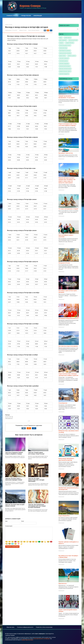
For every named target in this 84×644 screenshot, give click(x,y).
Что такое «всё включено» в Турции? (68, 209)
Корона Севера (30, 6)
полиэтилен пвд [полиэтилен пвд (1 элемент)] (63, 48)
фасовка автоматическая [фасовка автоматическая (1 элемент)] (65, 69)
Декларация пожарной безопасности (69, 318)
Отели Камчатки (63, 403)
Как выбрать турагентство (66, 153)
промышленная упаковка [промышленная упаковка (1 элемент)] (65, 53)
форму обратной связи (27, 640)
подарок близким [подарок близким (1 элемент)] (70, 43)
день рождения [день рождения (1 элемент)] (63, 40)
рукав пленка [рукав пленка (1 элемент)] (62, 56)
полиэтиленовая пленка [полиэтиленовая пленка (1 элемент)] (65, 45)
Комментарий (9, 526)
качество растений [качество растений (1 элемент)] (73, 40)
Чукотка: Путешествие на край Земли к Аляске (15, 505)
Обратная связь (10, 627)
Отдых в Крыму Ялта (64, 516)
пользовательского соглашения (42, 639)
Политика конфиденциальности (25, 627)
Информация (38, 16)
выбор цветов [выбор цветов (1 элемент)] (68, 38)
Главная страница (12, 16)
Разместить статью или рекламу (44, 627)
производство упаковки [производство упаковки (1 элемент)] (65, 51)
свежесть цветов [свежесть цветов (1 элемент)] (72, 56)
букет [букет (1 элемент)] (61, 38)
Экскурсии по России (64, 263)
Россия (25, 30)
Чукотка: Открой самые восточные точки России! (36, 453)
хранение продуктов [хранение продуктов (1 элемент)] (64, 74)
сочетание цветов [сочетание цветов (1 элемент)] (64, 61)
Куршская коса (63, 583)
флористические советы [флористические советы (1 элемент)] (65, 71)
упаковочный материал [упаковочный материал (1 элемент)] (65, 66)
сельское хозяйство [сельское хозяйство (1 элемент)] (64, 58)
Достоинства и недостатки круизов (68, 346)
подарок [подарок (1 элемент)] (61, 43)
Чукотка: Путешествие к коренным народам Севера (14, 479)
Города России (26, 16)
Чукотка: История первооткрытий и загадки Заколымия (36, 480)
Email (23, 521)
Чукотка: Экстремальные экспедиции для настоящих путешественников (37, 506)
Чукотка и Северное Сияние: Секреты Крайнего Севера (14, 453)
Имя (6, 521)
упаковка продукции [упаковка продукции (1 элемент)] (64, 63)
